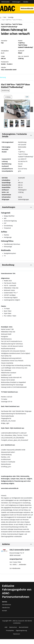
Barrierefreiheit (24, 627)
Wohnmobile (22, 147)
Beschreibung (8, 265)
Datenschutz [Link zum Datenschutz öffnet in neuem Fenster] (13, 627)
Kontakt (4, 611)
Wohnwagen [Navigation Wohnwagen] (16, 2)
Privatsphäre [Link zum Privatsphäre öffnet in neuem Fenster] (10, 631)
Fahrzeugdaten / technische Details (14, 135)
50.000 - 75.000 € (7, 64)
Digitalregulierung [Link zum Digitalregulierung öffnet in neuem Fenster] (21, 631)
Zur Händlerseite (15, 568)
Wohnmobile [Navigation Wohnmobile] (5, 2)
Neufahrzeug (22, 142)
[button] (2, 109)
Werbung (3, 77)
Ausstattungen (9, 207)
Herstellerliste (7, 605)
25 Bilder (8, 97)
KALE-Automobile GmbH (9, 70)
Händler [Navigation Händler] (26, 2)
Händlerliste (6, 608)
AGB (6, 627)
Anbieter (6, 544)
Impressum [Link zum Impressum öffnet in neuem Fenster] (17, 634)
